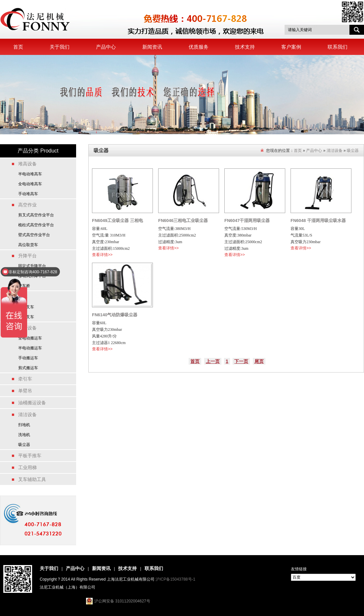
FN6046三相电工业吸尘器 (183, 220)
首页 (18, 47)
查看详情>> (102, 255)
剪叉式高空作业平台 (36, 215)
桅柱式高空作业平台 (36, 225)
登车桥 (24, 286)
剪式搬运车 (28, 368)
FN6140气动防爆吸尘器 (115, 315)
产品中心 (106, 47)
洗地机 (24, 435)
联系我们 (338, 47)
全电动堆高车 (30, 184)
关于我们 (60, 47)
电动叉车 (26, 307)
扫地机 (24, 425)
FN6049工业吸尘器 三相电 (117, 220)
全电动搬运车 (30, 338)
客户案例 (291, 47)
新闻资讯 (152, 47)
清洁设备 (335, 151)
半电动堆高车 (30, 174)
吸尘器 (24, 445)
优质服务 (199, 47)
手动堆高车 (28, 194)
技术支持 (245, 47)
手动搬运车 (28, 358)
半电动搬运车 (30, 348)
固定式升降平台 (32, 266)
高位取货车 (28, 245)
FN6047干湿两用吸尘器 (247, 220)
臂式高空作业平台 (34, 235)
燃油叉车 (26, 317)
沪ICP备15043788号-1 (175, 579)
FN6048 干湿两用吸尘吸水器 (318, 220)
